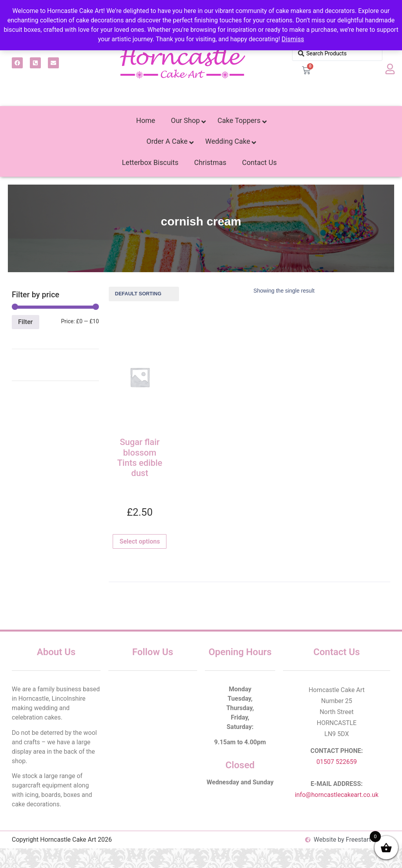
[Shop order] (144, 294)
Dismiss (293, 39)
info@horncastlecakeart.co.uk (337, 795)
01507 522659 (337, 762)
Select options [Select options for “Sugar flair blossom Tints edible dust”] (140, 541)
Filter (25, 322)
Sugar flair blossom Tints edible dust (140, 458)
